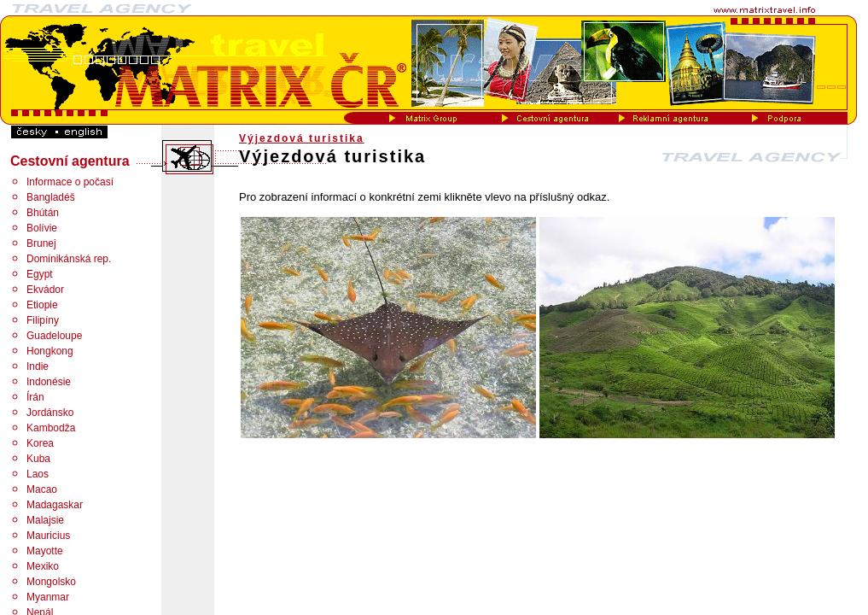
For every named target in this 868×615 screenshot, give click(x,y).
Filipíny (43, 320)
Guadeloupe (54, 336)
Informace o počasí (70, 182)
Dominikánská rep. (69, 259)
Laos (38, 474)
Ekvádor (45, 290)
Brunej (41, 243)
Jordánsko (50, 413)
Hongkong (50, 351)
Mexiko (43, 566)
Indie (38, 366)
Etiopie (42, 305)
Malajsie (45, 520)
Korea (40, 443)
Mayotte (45, 551)
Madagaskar (55, 505)
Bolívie (42, 228)
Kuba (38, 459)
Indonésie (49, 382)
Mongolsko (51, 582)
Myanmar (48, 597)
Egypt (40, 274)
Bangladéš (51, 197)
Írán (35, 397)
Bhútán (43, 213)
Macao (42, 489)
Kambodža (51, 428)
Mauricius (48, 536)
